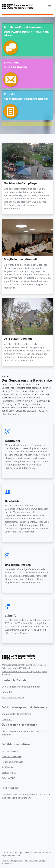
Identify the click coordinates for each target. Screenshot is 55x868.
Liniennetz (7, 719)
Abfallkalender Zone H (13, 698)
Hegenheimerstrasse (12, 762)
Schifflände (7, 767)
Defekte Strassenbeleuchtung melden (21, 687)
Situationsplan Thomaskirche (16, 714)
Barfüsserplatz (9, 773)
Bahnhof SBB (8, 778)
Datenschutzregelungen (12, 860)
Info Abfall (7, 692)
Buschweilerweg (10, 751)
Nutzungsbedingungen (36, 860)
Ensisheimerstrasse (12, 756)
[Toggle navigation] (50, 7)
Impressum (7, 863)
